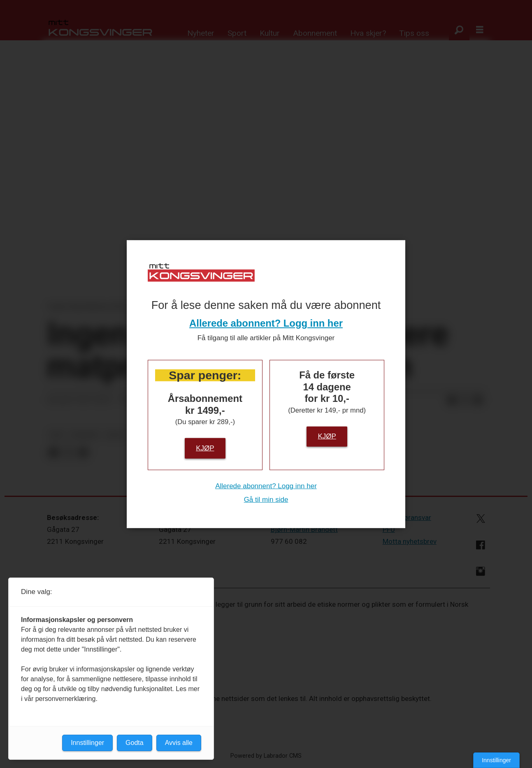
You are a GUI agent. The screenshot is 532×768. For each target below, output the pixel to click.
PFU (389, 529)
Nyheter (201, 33)
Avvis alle (179, 743)
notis (116, 435)
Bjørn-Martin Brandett (304, 529)
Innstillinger (496, 760)
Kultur (270, 33)
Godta (135, 743)
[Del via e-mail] (478, 400)
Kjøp (205, 448)
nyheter (85, 435)
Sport (237, 33)
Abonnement (315, 33)
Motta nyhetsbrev (410, 541)
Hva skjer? (368, 33)
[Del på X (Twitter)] (465, 400)
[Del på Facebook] (452, 400)
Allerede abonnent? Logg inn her (266, 323)
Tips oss (414, 33)
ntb (57, 435)
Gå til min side (266, 499)
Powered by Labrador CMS (266, 756)
